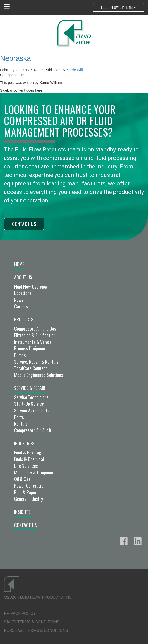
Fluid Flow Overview (31, 286)
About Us (23, 277)
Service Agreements (32, 410)
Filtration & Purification (35, 335)
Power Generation (30, 486)
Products (24, 319)
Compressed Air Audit (33, 430)
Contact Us (24, 224)
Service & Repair (30, 388)
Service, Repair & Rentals (36, 362)
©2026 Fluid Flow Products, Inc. (38, 597)
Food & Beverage (29, 452)
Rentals (21, 423)
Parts (19, 417)
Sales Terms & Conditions (32, 622)
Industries (24, 443)
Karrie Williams (78, 70)
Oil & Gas (22, 479)
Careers (21, 306)
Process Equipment (31, 348)
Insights (22, 512)
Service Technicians (31, 397)
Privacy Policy (20, 613)
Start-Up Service (29, 404)
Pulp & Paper (25, 492)
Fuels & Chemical (29, 459)
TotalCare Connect (31, 368)
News (19, 300)
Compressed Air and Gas (35, 328)
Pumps (20, 355)
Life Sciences (26, 466)
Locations (23, 293)
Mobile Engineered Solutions (39, 375)
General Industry (28, 499)
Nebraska (15, 58)
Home (19, 264)
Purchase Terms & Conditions (36, 630)
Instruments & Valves (33, 342)
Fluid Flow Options (118, 7)
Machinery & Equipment (35, 472)
